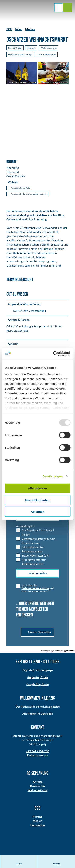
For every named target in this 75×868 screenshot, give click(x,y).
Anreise (38, 782)
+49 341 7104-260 (37, 751)
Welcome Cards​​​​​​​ (37, 790)
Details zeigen (52, 476)
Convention (38, 825)
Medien (37, 821)
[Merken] (30, 28)
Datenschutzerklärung (35, 588)
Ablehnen (37, 512)
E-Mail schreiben (37, 755)
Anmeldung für (25, 526)
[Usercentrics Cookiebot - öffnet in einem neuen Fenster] (53, 354)
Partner (38, 816)
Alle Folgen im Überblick (38, 713)
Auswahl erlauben (37, 500)
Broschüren (37, 786)
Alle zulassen (37, 488)
